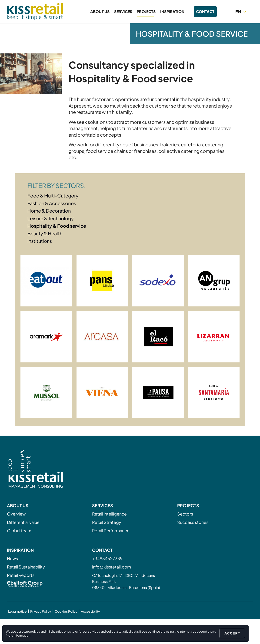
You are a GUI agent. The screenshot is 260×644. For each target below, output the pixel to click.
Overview (16, 514)
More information (18, 635)
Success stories (193, 522)
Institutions (40, 241)
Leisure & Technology (51, 218)
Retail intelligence (109, 514)
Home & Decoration (49, 211)
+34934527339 (107, 558)
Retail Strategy (107, 522)
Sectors (185, 514)
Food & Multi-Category (53, 195)
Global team (19, 531)
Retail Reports (21, 575)
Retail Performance (111, 531)
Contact (205, 11)
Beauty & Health (45, 233)
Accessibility (90, 611)
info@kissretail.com (112, 567)
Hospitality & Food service (57, 226)
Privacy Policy (41, 611)
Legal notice (17, 611)
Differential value (23, 522)
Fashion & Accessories (52, 203)
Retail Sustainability (26, 567)
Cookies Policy (66, 611)
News (12, 558)
